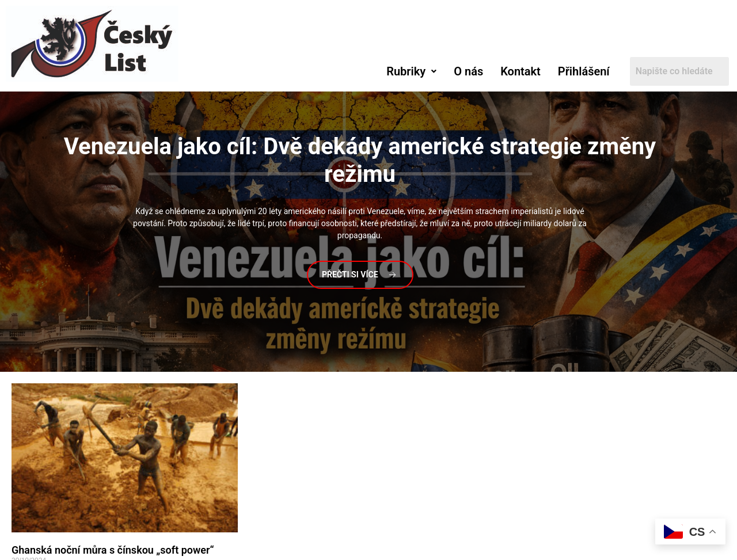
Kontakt (521, 71)
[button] (411, 71)
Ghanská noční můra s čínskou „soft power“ (113, 550)
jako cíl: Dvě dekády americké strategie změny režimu (360, 160)
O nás (468, 71)
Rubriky (411, 71)
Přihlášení (584, 71)
